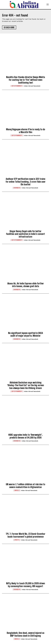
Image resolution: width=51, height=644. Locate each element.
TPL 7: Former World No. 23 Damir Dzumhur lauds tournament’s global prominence (25, 535)
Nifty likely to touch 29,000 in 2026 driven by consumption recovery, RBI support (26, 585)
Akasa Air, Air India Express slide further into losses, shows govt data (26, 285)
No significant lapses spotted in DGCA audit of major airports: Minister (25, 334)
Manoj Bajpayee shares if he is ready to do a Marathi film (26, 131)
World (17, 490)
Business (17, 188)
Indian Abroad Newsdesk (32, 86)
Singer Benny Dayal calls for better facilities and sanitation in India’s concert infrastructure (25, 234)
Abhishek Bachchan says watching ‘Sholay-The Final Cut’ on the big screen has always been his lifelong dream (25, 385)
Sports (17, 540)
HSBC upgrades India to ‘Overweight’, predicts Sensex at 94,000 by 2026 (25, 436)
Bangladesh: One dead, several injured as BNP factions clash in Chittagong (26, 634)
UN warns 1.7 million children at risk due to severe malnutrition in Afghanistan (25, 486)
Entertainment (17, 86)
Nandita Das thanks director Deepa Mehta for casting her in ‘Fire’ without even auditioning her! (26, 80)
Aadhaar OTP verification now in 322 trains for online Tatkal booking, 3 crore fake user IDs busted (26, 182)
